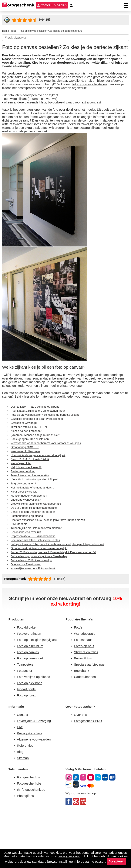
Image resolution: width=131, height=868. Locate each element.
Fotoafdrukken (29, 672)
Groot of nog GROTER (25, 485)
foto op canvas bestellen (38, 98)
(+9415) (62, 623)
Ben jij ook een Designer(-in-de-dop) (36, 553)
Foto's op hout (85, 692)
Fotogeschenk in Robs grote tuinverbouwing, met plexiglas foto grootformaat (64, 587)
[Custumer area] (73, 5)
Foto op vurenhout (32, 705)
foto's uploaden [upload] (53, 5)
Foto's (79, 672)
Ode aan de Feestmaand (28, 608)
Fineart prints (28, 738)
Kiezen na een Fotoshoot (28, 468)
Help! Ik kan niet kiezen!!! (28, 506)
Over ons (81, 765)
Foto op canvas (29, 699)
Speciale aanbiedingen (92, 712)
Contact (23, 765)
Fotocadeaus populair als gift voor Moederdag (42, 600)
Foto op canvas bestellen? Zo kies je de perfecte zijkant (48, 451)
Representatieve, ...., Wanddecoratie (35, 578)
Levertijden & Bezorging (36, 772)
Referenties (26, 798)
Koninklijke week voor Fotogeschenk (36, 612)
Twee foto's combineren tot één (32, 514)
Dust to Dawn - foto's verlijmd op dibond (39, 442)
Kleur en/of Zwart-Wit (25, 531)
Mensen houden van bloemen (32, 536)
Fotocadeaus (84, 686)
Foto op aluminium (32, 692)
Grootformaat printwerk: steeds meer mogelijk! (43, 591)
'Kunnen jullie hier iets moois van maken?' (40, 570)
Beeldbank (83, 719)
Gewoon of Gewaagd (25, 459)
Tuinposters (26, 712)
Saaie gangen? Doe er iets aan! (32, 476)
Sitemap (24, 811)
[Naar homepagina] (18, 5)
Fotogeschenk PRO (89, 772)
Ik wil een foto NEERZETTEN (30, 463)
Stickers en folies (87, 699)
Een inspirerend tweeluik (28, 574)
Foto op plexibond (31, 732)
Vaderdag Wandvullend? (28, 540)
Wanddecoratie (86, 679)
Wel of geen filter (22, 502)
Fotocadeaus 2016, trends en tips (33, 604)
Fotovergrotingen (31, 679)
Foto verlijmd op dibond (36, 725)
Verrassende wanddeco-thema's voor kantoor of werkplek (50, 480)
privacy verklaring (101, 852)
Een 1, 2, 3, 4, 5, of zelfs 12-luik (30, 497)
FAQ (21, 778)
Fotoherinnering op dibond (30, 557)
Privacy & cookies (31, 785)
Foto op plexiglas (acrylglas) (39, 686)
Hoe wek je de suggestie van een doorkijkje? (41, 493)
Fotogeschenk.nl (30, 832)
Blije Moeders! (20, 566)
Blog (21, 805)
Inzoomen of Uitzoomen (27, 489)
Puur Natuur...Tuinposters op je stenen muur (41, 446)
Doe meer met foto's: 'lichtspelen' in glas (39, 583)
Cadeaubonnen (86, 725)
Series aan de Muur (24, 510)
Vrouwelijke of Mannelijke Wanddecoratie (40, 544)
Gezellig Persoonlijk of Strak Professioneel (39, 455)
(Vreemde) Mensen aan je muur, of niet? (38, 472)
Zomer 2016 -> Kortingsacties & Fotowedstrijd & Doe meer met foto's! (58, 595)
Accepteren (83, 861)
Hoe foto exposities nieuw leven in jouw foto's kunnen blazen (53, 561)
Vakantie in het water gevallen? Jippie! (37, 519)
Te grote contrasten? (24, 523)
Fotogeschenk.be (31, 838)
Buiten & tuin (84, 705)
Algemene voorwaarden (36, 792)
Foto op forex (27, 745)
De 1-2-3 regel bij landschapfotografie (36, 549)
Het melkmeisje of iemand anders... (35, 527)
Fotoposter (26, 719)
